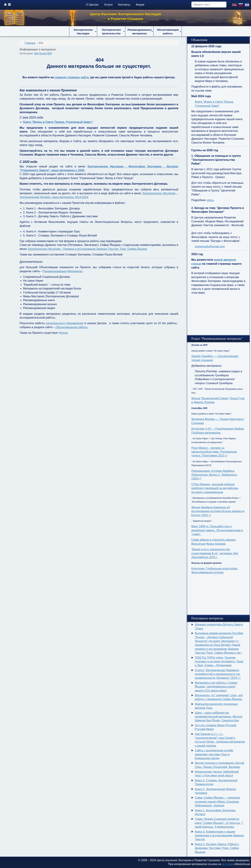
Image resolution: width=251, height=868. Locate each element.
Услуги (108, 5)
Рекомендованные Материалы (62, 271)
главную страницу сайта (71, 77)
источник (227, 864)
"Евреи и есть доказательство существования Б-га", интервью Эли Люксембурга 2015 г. (215, 553)
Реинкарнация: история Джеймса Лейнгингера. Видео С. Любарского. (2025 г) (214, 475)
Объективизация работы (71, 327)
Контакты (124, 5)
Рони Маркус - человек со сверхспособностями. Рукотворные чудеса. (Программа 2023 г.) (214, 452)
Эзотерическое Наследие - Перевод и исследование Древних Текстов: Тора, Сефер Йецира (87, 249)
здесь (210, 200)
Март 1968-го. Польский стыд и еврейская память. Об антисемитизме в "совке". (217, 530)
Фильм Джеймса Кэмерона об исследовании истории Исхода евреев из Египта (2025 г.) (218, 511)
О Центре (92, 5)
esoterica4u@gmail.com (210, 246)
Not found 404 (43, 53)
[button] (83, 31)
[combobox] (209, 5)
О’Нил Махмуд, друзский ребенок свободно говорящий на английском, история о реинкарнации (215, 488)
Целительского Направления (65, 323)
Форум (140, 5)
